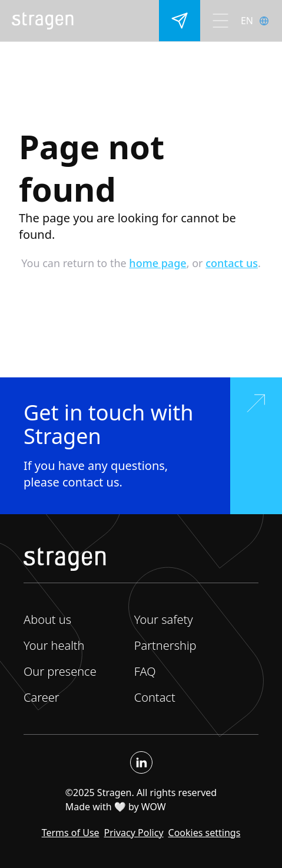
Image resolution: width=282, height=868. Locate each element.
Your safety (164, 619)
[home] (43, 21)
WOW (154, 807)
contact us (232, 263)
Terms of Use (71, 833)
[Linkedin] (141, 762)
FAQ (145, 671)
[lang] (261, 21)
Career (42, 697)
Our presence (60, 671)
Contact (155, 697)
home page (157, 263)
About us (47, 619)
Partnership (165, 645)
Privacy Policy (134, 833)
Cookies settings (205, 833)
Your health (54, 645)
